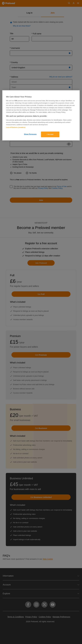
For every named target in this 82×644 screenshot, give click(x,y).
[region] (41, 115)
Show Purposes (30, 134)
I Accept (50, 134)
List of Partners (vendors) (16, 127)
